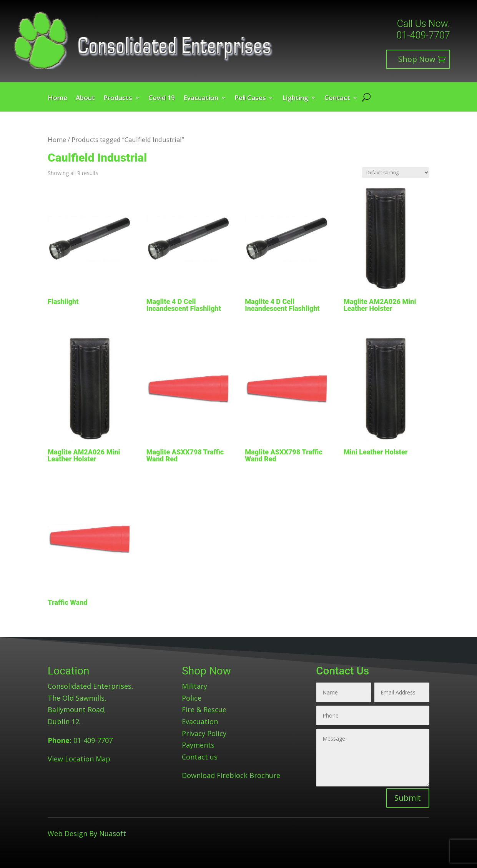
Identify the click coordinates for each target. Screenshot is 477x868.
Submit (408, 798)
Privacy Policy (204, 733)
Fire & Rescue (204, 709)
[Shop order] (396, 173)
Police (192, 698)
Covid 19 (162, 98)
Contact (337, 98)
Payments (198, 745)
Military (194, 686)
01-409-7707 (423, 35)
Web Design (67, 833)
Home (57, 98)
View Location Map (79, 759)
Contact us (200, 757)
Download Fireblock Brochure (231, 775)
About (85, 98)
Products (118, 98)
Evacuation (201, 98)
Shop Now (417, 59)
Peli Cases (250, 98)
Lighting (295, 98)
